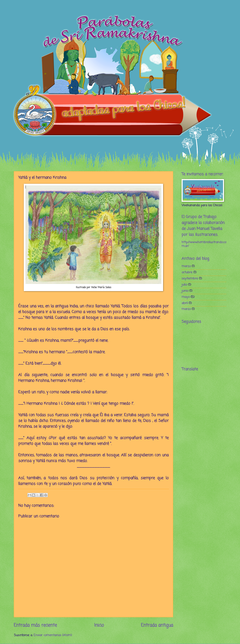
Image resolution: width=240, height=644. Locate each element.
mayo (186, 297)
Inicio (99, 625)
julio (184, 285)
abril (185, 303)
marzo (186, 266)
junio (185, 291)
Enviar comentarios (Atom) (53, 635)
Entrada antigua (157, 625)
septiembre (190, 279)
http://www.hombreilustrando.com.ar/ (204, 244)
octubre (187, 272)
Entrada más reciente (35, 625)
